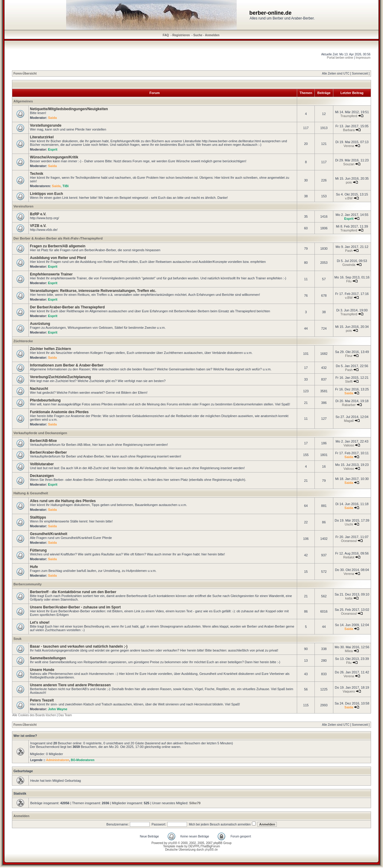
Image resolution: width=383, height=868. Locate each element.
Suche (198, 35)
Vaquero (349, 691)
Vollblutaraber (42, 464)
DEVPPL (194, 846)
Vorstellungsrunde (46, 125)
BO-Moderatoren (83, 760)
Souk (18, 639)
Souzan (349, 164)
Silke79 (195, 803)
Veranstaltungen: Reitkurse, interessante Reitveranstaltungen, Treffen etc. (93, 291)
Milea (349, 651)
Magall (349, 421)
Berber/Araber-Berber (48, 452)
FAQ (166, 35)
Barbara (349, 130)
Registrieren (181, 35)
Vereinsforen (23, 206)
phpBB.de (211, 850)
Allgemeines (23, 101)
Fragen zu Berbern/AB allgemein (58, 246)
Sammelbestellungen (48, 658)
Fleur (349, 356)
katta (349, 598)
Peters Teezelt (42, 700)
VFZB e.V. (38, 226)
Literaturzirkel (42, 137)
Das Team (65, 715)
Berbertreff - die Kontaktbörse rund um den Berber (73, 592)
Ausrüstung (40, 324)
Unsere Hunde (42, 670)
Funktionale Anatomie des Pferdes (59, 412)
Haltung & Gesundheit (31, 493)
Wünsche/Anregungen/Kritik (54, 157)
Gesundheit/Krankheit (49, 534)
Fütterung (38, 550)
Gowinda (349, 265)
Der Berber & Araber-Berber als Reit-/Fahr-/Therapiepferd (58, 238)
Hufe (34, 567)
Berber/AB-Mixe (43, 441)
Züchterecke (23, 341)
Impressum (363, 58)
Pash (349, 251)
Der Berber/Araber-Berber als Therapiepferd (67, 307)
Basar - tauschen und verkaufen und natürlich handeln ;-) (79, 646)
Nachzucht (39, 389)
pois (349, 182)
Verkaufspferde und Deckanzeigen (40, 433)
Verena (349, 146)
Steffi (349, 381)
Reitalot (349, 557)
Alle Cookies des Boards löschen (34, 715)
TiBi (66, 186)
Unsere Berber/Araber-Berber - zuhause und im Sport (75, 607)
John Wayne (58, 709)
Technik (37, 174)
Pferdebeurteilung (45, 400)
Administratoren (58, 760)
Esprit (53, 149)
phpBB (173, 843)
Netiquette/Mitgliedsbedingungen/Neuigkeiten (69, 109)
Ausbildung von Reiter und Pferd (58, 258)
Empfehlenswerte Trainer (51, 274)
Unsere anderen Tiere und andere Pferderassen (70, 685)
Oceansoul (349, 541)
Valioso (349, 445)
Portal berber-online (340, 58)
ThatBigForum (211, 846)
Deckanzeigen (42, 476)
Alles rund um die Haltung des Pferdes (63, 501)
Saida (53, 118)
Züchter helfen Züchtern (50, 349)
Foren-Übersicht (25, 74)
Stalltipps (38, 517)
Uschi (349, 524)
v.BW (349, 198)
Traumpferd (349, 116)
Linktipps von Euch (47, 194)
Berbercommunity (28, 584)
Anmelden (212, 35)
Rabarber (349, 405)
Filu (349, 281)
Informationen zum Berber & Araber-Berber (67, 365)
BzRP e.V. (38, 214)
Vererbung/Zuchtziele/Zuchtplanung (60, 377)
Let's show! (40, 622)
